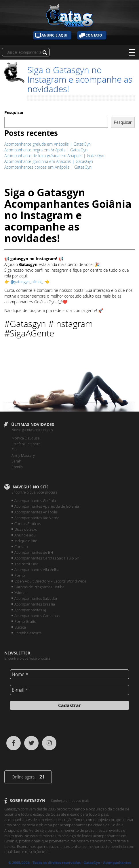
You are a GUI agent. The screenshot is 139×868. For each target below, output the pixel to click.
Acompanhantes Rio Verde (37, 518)
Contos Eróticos (28, 524)
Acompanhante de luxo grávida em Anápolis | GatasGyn (54, 156)
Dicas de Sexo (26, 529)
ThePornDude (26, 564)
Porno (20, 575)
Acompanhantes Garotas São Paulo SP (47, 558)
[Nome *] (69, 674)
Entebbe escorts (28, 633)
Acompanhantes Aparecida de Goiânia (47, 506)
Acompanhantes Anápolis (36, 512)
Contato (94, 35)
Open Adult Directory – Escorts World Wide (50, 581)
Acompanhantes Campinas (37, 616)
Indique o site (26, 541)
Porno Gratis (25, 621)
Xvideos (21, 593)
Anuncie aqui (54, 35)
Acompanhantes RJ (30, 610)
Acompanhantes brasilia (35, 604)
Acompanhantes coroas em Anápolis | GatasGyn (48, 167)
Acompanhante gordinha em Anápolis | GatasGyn (49, 161)
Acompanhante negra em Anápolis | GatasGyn (46, 150)
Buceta (20, 627)
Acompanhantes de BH (34, 552)
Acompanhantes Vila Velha (37, 570)
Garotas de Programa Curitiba (39, 587)
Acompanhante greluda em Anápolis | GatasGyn (47, 144)
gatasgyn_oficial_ (27, 282)
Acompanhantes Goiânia (35, 500)
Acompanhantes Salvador (36, 598)
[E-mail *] (69, 690)
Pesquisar (14, 112)
